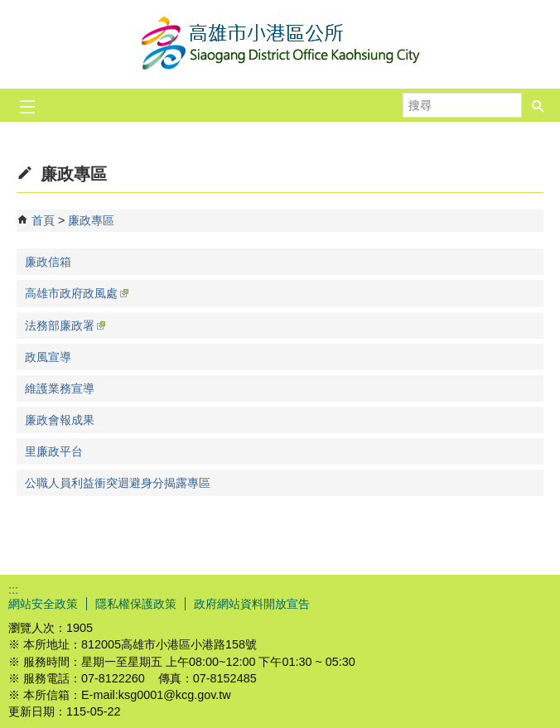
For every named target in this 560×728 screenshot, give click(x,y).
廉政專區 (91, 220)
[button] (538, 105)
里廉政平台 (54, 451)
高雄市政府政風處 (77, 293)
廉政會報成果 (60, 420)
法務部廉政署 (65, 325)
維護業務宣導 (60, 388)
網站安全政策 (43, 604)
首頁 (43, 220)
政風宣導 (48, 357)
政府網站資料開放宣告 (252, 604)
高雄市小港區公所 (280, 44)
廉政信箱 (48, 262)
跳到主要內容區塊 (9, 9)
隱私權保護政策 (136, 604)
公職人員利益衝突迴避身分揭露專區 (118, 483)
